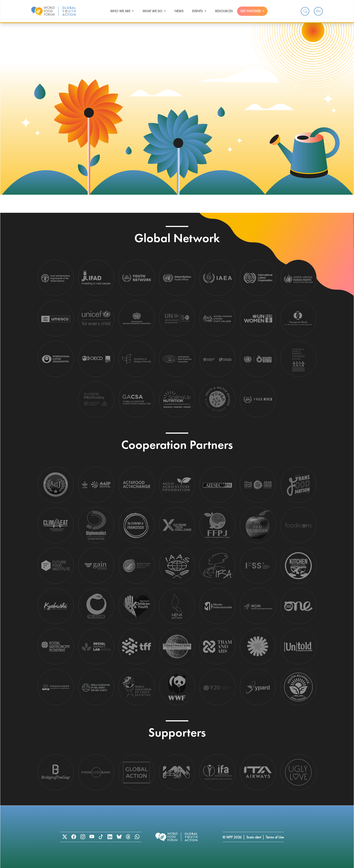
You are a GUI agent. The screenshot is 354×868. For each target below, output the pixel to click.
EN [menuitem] (318, 11)
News (179, 11)
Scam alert (254, 837)
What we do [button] (153, 11)
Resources (224, 11)
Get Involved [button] (251, 11)
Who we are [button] (121, 11)
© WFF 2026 (232, 837)
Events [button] (198, 11)
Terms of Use (275, 837)
